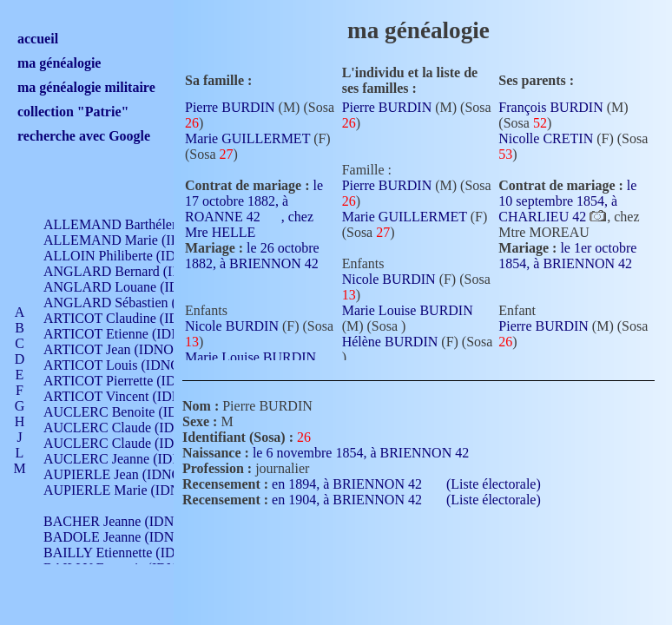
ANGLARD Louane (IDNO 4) (129, 287)
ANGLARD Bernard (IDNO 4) (130, 271)
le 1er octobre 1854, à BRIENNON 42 (567, 262)
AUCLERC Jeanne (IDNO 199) (132, 459)
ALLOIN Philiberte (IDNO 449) (134, 256)
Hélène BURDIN (390, 342)
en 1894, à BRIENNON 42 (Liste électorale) (406, 484)
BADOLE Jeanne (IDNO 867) (128, 537)
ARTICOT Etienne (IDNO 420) (132, 334)
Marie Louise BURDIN (250, 357)
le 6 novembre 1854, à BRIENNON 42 (371, 453)
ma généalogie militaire (86, 87)
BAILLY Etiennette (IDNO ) (123, 553)
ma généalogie (59, 63)
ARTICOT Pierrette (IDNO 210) (134, 381)
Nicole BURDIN (232, 326)
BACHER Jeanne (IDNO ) (118, 521)
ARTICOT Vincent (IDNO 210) (132, 396)
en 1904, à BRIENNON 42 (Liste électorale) (406, 500)
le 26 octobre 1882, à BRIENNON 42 (252, 262)
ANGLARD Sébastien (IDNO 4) (135, 303)
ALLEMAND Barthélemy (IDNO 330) (152, 224)
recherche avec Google (84, 136)
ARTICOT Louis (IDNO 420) (126, 365)
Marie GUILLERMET (247, 138)
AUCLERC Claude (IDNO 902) (133, 428)
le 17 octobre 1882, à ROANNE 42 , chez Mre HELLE (254, 209)
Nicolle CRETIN (546, 138)
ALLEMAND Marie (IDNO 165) (137, 240)
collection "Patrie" (73, 112)
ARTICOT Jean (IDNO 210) (123, 349)
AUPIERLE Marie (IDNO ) (121, 490)
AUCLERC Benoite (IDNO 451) (135, 412)
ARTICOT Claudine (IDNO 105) (136, 318)
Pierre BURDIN (230, 107)
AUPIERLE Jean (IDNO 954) (127, 474)
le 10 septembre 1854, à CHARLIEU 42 (567, 201)
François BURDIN (550, 107)
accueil (38, 39)
